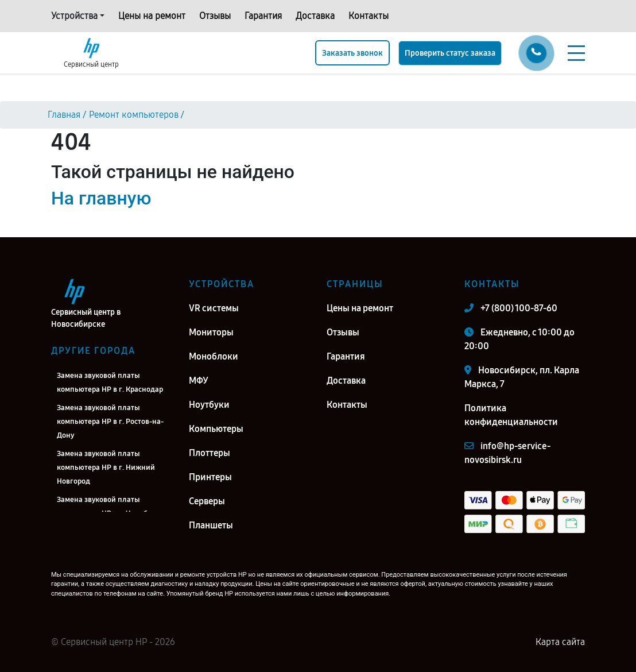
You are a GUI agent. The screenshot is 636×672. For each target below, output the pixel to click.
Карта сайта (560, 642)
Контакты (369, 16)
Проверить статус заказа (450, 53)
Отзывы (215, 16)
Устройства (74, 16)
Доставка (315, 16)
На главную (101, 198)
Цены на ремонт (152, 16)
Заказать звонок (352, 53)
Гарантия (263, 16)
